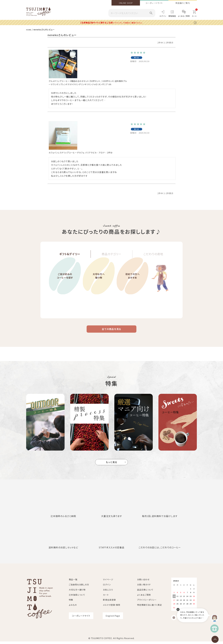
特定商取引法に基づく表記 (149, 607)
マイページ (108, 582)
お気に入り (108, 592)
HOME (29, 29)
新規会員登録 (109, 602)
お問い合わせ (143, 582)
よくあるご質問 (184, 16)
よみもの (73, 607)
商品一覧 (73, 582)
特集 (71, 602)
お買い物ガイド (144, 587)
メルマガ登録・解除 (112, 607)
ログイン (163, 16)
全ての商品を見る (111, 331)
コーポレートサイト (154, 3)
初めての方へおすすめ (132, 284)
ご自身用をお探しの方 (79, 587)
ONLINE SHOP (126, 3)
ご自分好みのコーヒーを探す (65, 284)
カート (106, 597)
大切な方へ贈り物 (99, 284)
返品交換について (145, 592)
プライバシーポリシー (147, 602)
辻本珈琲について (77, 597)
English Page (113, 618)
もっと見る (112, 465)
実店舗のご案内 (183, 3)
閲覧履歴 (172, 16)
